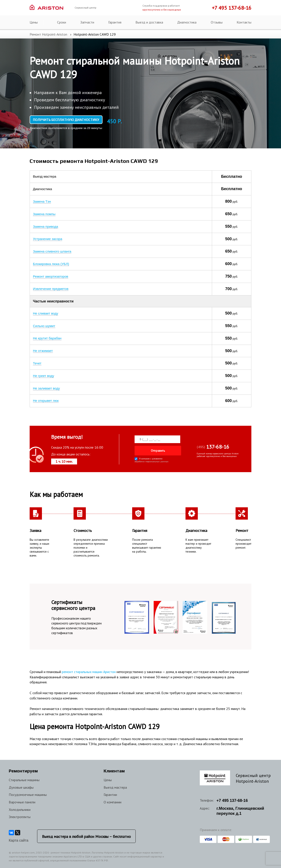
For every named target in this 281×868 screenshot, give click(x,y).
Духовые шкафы (21, 787)
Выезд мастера (115, 787)
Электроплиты (20, 817)
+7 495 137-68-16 (232, 8)
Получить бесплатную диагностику (66, 120)
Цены (34, 22)
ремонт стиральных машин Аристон (89, 672)
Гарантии (110, 795)
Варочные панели (22, 802)
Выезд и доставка (149, 22)
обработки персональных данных (151, 461)
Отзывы (217, 22)
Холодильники (20, 810)
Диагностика (187, 22)
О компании (113, 802)
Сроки (62, 22)
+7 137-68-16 (232, 801)
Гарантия (115, 22)
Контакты (244, 22)
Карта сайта (19, 840)
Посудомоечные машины (28, 795)
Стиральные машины (24, 780)
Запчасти (87, 22)
